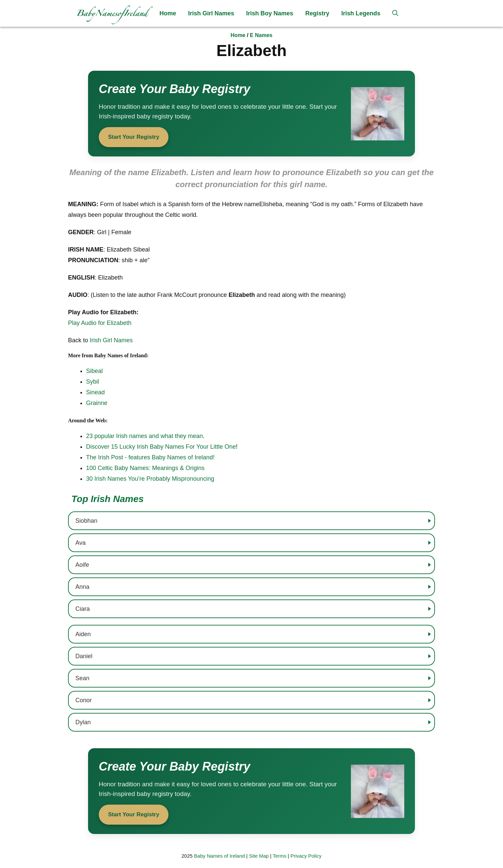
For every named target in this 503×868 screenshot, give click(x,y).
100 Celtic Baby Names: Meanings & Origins (145, 468)
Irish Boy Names (270, 13)
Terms (280, 856)
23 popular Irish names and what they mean (144, 436)
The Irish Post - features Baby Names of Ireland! (150, 457)
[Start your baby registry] (251, 114)
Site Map (259, 856)
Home (168, 13)
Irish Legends (361, 13)
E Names (261, 35)
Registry (317, 13)
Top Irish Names (108, 499)
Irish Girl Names (211, 13)
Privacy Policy (306, 856)
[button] (395, 13)
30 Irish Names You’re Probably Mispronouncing (150, 479)
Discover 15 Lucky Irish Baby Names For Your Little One (161, 447)
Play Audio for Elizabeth (100, 323)
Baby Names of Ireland (220, 856)
